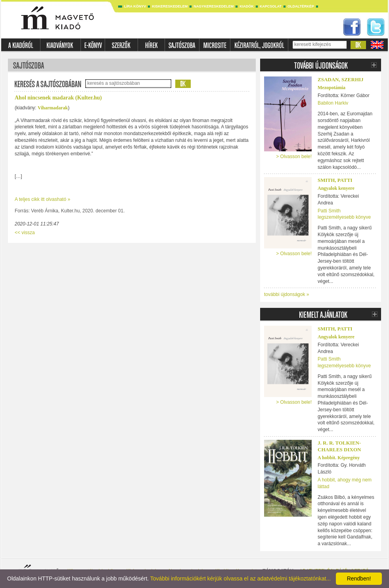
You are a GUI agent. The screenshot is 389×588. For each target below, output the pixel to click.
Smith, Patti (335, 180)
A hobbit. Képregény (339, 458)
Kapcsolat (271, 6)
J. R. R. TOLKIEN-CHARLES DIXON (339, 446)
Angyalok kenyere (336, 188)
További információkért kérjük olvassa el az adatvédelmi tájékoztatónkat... (240, 578)
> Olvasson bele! (294, 157)
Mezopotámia (332, 88)
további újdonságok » (286, 294)
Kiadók (247, 6)
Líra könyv (135, 6)
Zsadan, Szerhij (341, 79)
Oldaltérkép (301, 6)
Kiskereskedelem (170, 6)
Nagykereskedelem (214, 6)
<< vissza (25, 233)
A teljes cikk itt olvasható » (42, 199)
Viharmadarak (53, 108)
